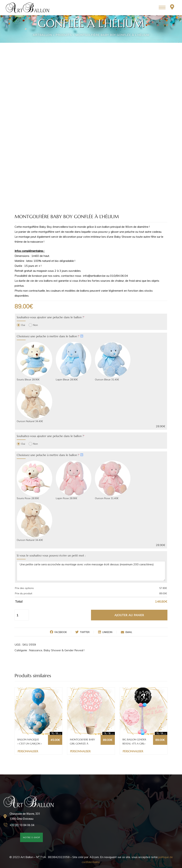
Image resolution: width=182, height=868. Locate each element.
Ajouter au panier (129, 615)
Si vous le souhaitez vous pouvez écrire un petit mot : (51, 555)
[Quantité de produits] (19, 615)
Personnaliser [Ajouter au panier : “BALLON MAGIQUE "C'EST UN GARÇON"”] (28, 751)
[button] (31, 837)
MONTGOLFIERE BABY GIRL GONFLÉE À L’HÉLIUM (82, 742)
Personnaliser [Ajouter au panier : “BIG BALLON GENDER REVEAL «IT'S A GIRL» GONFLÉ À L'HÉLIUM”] (133, 751)
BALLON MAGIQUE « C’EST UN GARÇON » (30, 741)
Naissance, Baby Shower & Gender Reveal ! (57, 650)
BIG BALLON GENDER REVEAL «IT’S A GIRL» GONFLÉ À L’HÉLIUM (134, 742)
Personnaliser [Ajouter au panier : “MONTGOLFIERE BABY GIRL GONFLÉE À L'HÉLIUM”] (80, 751)
